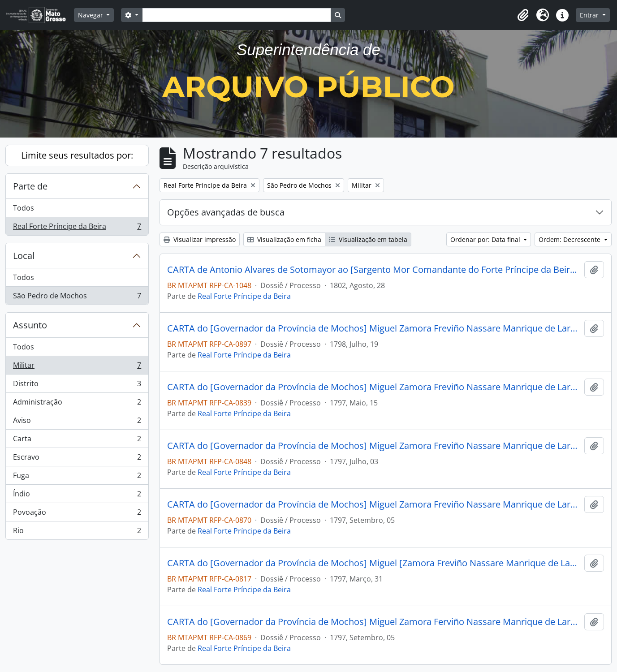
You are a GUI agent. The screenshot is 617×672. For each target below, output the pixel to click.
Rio (77, 532)
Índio (77, 496)
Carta (77, 441)
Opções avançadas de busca (226, 212)
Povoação (77, 514)
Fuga (77, 477)
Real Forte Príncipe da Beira (77, 228)
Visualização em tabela (368, 239)
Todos (24, 208)
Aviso (77, 422)
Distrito (77, 386)
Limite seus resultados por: (77, 155)
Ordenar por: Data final (486, 239)
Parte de (30, 186)
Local (24, 256)
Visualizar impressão (200, 239)
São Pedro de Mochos (77, 297)
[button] (523, 15)
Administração (77, 404)
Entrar (590, 15)
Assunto (30, 325)
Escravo (77, 459)
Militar (77, 367)
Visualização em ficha (284, 239)
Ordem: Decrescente (570, 239)
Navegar (91, 15)
